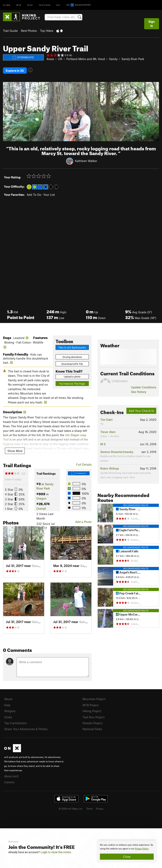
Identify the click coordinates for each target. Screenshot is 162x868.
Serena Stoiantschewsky (117, 451)
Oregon (41, 498)
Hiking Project (92, 710)
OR (60, 59)
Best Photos (29, 31)
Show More (15, 450)
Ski (58, 5)
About (8, 698)
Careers (9, 780)
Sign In (152, 24)
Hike (30, 5)
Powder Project (92, 721)
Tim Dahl (106, 419)
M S (103, 443)
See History (139, 391)
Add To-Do (34, 194)
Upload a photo (72, 376)
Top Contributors (15, 721)
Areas (50, 59)
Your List (49, 194)
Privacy (100, 806)
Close (127, 857)
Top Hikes (47, 31)
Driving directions (72, 356)
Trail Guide (10, 31)
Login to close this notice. (56, 852)
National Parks (92, 727)
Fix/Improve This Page (72, 383)
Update (144, 386)
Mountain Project (94, 698)
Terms (89, 806)
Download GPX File (72, 363)
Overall (41, 508)
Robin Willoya (110, 468)
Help (7, 704)
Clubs (8, 715)
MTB (19, 5)
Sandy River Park (133, 59)
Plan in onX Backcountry (72, 346)
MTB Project (91, 704)
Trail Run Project (93, 715)
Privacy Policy (142, 849)
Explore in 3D (15, 70)
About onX (11, 774)
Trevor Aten (108, 431)
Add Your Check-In (141, 410)
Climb (7, 5)
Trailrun (45, 5)
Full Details (84, 464)
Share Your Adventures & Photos (26, 727)
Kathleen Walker (86, 160)
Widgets (10, 710)
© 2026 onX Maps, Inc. (71, 806)
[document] (127, 851)
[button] (7, 111)
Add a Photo (83, 521)
